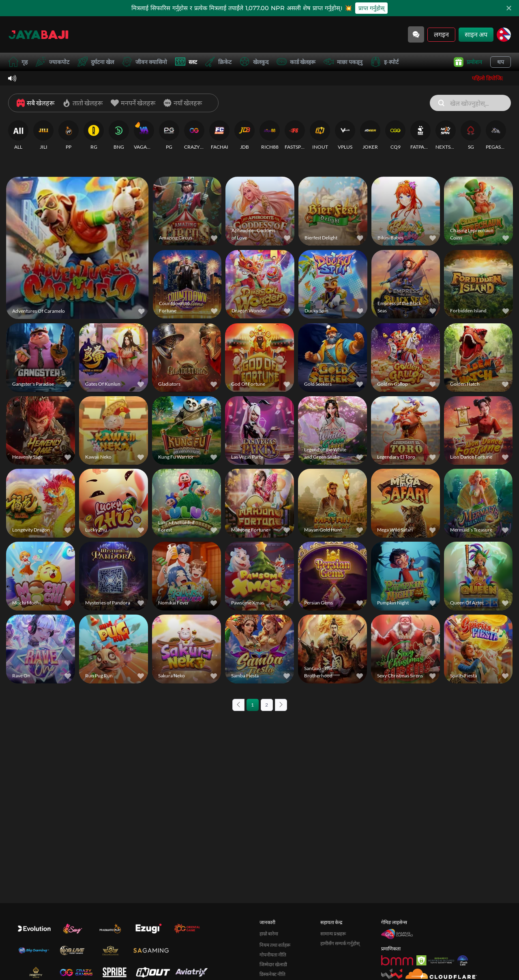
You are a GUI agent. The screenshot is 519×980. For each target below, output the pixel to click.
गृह (18, 62)
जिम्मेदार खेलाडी (273, 964)
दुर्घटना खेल (96, 62)
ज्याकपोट (53, 62)
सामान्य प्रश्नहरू (333, 934)
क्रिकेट (218, 62)
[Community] (416, 34)
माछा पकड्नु (343, 62)
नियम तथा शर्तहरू (275, 945)
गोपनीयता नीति (273, 955)
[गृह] (39, 34)
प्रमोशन (468, 62)
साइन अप (476, 34)
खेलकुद (254, 62)
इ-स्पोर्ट (385, 62)
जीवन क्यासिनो (145, 62)
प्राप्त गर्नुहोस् (371, 8)
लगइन (441, 34)
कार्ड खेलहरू (296, 62)
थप (501, 62)
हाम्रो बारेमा (269, 934)
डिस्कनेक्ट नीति (272, 974)
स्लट (186, 62)
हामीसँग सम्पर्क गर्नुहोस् (340, 943)
